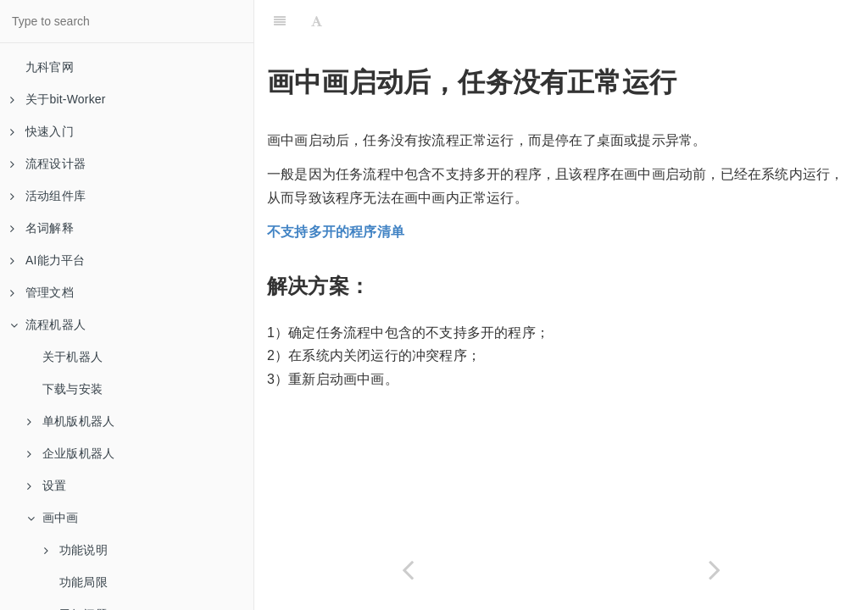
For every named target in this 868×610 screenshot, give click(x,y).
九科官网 (50, 67)
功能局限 (83, 582)
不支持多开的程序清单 (336, 232)
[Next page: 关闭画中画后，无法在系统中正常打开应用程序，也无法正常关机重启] (715, 570)
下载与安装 (72, 389)
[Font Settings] (317, 21)
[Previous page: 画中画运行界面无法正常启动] (408, 570)
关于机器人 (72, 357)
